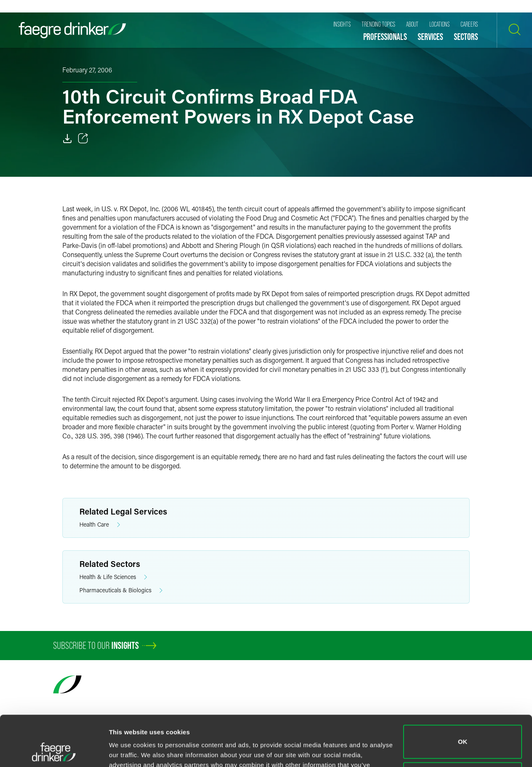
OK (463, 694)
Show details (128, 751)
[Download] (67, 139)
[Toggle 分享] (83, 139)
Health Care (100, 525)
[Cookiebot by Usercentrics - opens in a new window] (54, 751)
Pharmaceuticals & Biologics (121, 590)
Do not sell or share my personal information (463, 731)
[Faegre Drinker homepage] (72, 30)
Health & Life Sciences (113, 577)
